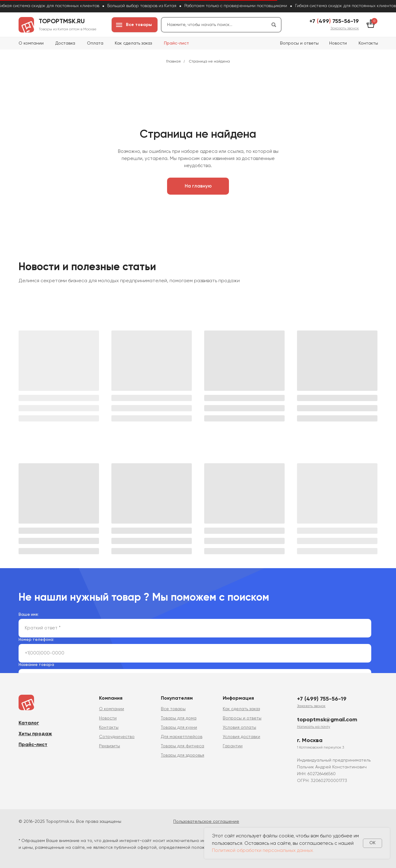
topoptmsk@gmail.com (327, 720)
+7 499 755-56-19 (334, 21)
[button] (345, 28)
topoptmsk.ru (62, 22)
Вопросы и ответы (299, 43)
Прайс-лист (176, 43)
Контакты (368, 43)
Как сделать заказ (133, 43)
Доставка (65, 43)
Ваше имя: (29, 615)
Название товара (36, 665)
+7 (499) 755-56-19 (322, 699)
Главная (173, 62)
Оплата (95, 43)
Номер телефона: (36, 640)
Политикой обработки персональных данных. (263, 851)
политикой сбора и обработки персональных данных (141, 646)
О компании (31, 43)
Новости (338, 43)
